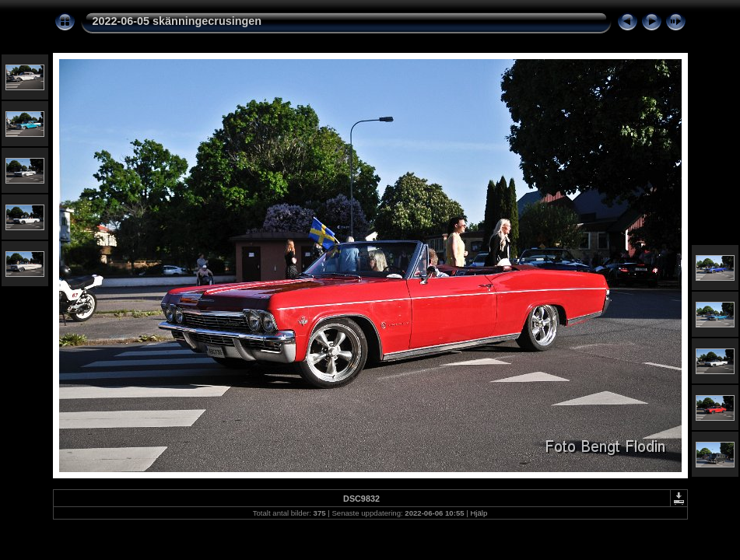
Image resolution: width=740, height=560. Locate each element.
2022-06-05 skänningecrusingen (177, 21)
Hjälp (479, 513)
